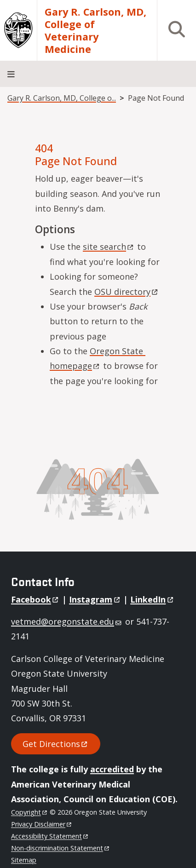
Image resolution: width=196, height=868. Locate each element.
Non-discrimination (61, 848)
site (109, 247)
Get (56, 744)
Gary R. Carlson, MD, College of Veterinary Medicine (95, 30)
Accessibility (50, 836)
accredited (112, 769)
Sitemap (24, 860)
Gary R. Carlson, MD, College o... (62, 98)
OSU (127, 292)
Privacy (42, 824)
